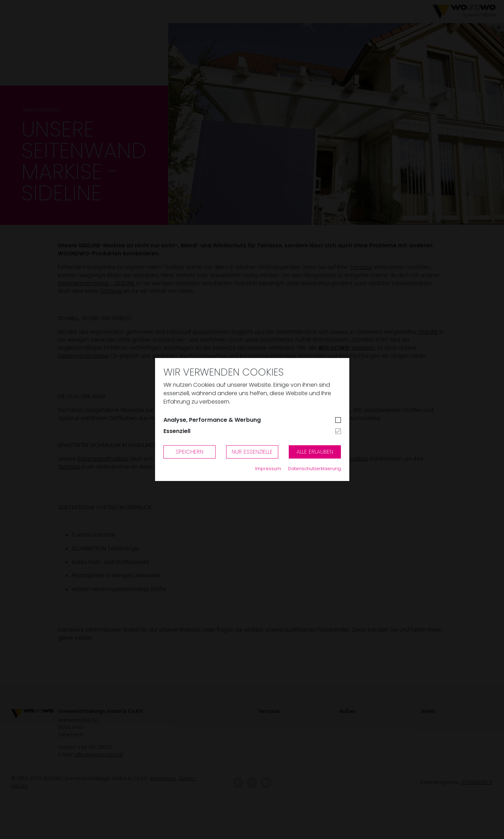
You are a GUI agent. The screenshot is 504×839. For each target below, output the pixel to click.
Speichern (190, 452)
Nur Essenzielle (252, 452)
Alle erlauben (315, 452)
